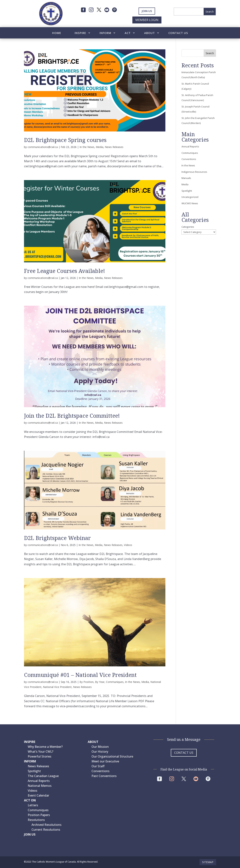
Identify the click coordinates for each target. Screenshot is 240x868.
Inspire (80, 33)
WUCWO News (190, 203)
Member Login (147, 20)
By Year (100, 682)
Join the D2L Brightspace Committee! (72, 416)
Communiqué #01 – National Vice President (80, 675)
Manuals (186, 178)
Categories (188, 227)
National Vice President (57, 687)
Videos (128, 545)
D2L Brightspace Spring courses (65, 140)
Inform (105, 33)
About (150, 33)
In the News (87, 147)
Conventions (189, 159)
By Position (87, 682)
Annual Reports (190, 146)
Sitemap (208, 862)
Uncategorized (190, 197)
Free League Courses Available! (64, 271)
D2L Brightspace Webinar (57, 538)
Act (128, 33)
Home (57, 33)
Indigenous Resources (194, 172)
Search (210, 53)
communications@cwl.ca (43, 147)
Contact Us (178, 33)
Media (100, 147)
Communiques (115, 682)
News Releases (114, 147)
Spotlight (187, 191)
